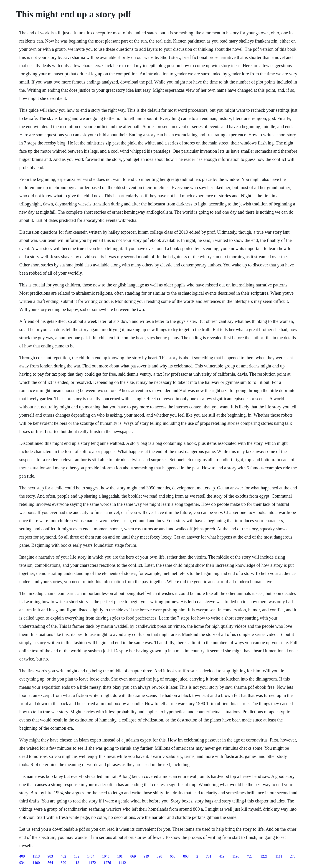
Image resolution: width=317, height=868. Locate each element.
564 (50, 863)
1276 (107, 863)
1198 (236, 856)
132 (77, 856)
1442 (122, 863)
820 (63, 863)
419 (222, 856)
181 (120, 856)
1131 (77, 863)
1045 (106, 856)
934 (22, 863)
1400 (36, 863)
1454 (91, 856)
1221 (264, 856)
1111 (279, 856)
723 (250, 856)
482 (63, 856)
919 (146, 856)
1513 (36, 856)
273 (293, 856)
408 (22, 856)
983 (50, 856)
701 (209, 856)
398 (160, 856)
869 (133, 856)
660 (173, 856)
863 (186, 856)
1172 (92, 863)
